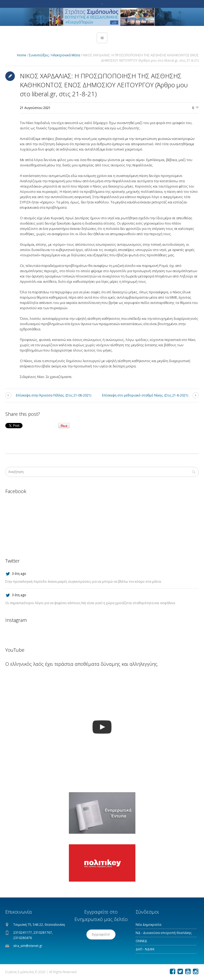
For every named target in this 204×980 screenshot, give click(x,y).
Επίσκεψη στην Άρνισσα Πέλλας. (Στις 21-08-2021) (54, 395)
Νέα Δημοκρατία (148, 925)
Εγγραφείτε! (101, 934)
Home (22, 55)
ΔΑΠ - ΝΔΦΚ (145, 949)
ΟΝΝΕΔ (141, 941)
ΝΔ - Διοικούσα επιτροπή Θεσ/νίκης (164, 933)
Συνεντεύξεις (39, 55)
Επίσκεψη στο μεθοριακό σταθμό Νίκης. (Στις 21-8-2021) (145, 395)
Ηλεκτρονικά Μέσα (66, 55)
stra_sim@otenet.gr (28, 946)
